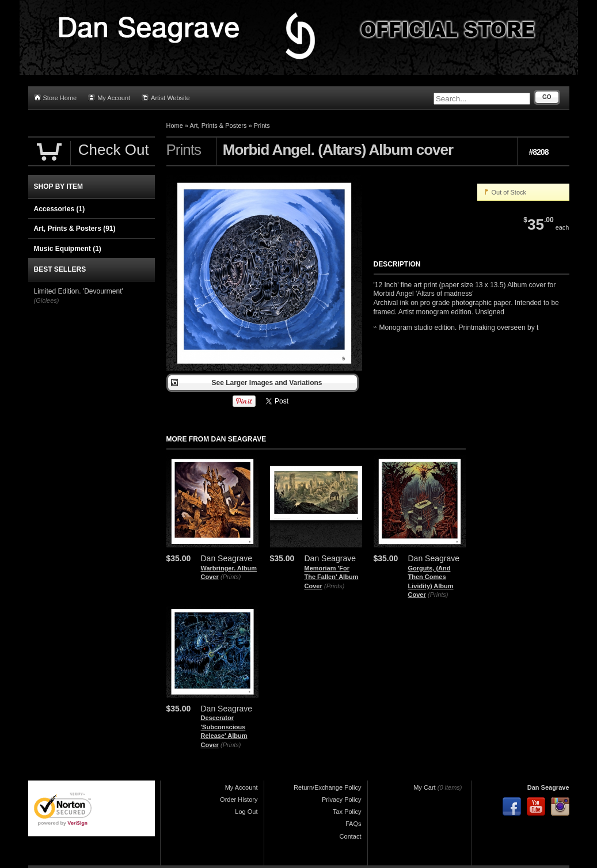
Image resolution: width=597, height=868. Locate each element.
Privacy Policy (341, 800)
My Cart (425, 787)
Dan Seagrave (548, 787)
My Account (109, 98)
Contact (351, 836)
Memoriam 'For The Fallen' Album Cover (332, 577)
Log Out (246, 812)
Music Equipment (68, 249)
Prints (262, 125)
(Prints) (231, 577)
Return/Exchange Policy (327, 787)
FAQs (353, 824)
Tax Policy (347, 812)
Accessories (60, 209)
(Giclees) (47, 300)
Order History (239, 800)
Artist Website (166, 98)
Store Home (56, 98)
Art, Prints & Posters (218, 125)
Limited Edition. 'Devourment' (79, 291)
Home (175, 125)
